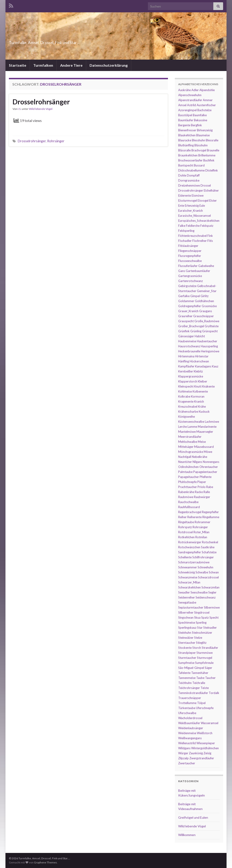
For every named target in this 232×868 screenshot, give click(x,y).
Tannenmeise (187, 678)
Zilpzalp (183, 758)
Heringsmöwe (210, 351)
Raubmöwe (186, 497)
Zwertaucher (187, 763)
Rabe (210, 487)
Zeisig (207, 753)
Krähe (202, 406)
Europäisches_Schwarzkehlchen (199, 221)
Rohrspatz (185, 527)
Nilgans (197, 462)
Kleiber (202, 381)
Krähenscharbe (188, 412)
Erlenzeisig (192, 206)
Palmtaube (185, 472)
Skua (197, 617)
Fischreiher (200, 241)
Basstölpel (185, 115)
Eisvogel (203, 201)
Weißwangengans (190, 738)
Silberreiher (186, 612)
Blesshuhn (198, 140)
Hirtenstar (202, 356)
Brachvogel (199, 150)
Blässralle (184, 150)
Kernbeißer (186, 371)
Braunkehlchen (188, 155)
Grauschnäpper (204, 316)
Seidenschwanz (206, 597)
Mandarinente (207, 427)
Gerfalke (184, 296)
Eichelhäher (211, 190)
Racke (199, 492)
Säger (208, 668)
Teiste (205, 688)
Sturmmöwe (205, 653)
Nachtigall (185, 457)
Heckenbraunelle (189, 351)
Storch (197, 648)
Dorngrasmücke (189, 180)
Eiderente (185, 195)
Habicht (200, 336)
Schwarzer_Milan (189, 582)
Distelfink (212, 170)
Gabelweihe (206, 266)
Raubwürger (202, 497)
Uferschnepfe (205, 708)
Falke (182, 226)
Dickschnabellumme (191, 170)
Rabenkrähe (186, 492)
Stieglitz (201, 643)
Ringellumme (211, 517)
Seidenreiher (187, 597)
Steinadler (210, 628)
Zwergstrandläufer (202, 758)
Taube (200, 678)
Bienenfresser (187, 130)
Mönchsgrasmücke (191, 452)
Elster (213, 201)
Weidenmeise (187, 733)
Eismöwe (198, 195)
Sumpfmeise (186, 663)
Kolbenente (200, 391)
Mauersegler (205, 432)
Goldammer (186, 301)
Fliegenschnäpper (190, 251)
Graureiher (185, 316)
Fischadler (185, 241)
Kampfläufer (186, 366)
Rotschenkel (210, 542)
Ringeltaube (186, 522)
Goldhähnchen (204, 301)
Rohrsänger (56, 141)
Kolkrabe (184, 396)
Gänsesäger (186, 336)
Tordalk (214, 693)
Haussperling (209, 346)
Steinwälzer (186, 638)
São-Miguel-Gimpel (191, 668)
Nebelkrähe (200, 457)
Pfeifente (206, 477)
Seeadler (184, 592)
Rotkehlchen (186, 537)
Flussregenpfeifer (190, 256)
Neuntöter (185, 462)
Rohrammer (202, 522)
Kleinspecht (186, 386)
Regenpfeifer (210, 512)
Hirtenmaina (186, 356)
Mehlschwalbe (188, 442)
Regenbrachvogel (190, 512)
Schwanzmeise (188, 577)
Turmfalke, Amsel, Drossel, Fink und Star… (69, 41)
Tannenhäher (200, 673)
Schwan (214, 572)
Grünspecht (210, 331)
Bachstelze (204, 110)
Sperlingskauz (187, 628)
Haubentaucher (207, 341)
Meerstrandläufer (190, 437)
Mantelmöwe (187, 432)
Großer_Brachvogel (191, 326)
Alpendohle (207, 90)
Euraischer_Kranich (191, 211)
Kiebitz (198, 371)
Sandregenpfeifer (190, 552)
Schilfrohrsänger (203, 557)
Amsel (182, 105)
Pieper (202, 482)
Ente (181, 206)
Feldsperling (186, 231)
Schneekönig (187, 572)
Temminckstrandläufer (193, 693)
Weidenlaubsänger (191, 728)
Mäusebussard (204, 447)
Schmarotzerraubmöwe (194, 562)
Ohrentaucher (209, 467)
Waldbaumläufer (189, 723)
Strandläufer (210, 648)
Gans (182, 271)
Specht (214, 617)
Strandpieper (187, 653)
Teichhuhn (185, 683)
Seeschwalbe (199, 592)
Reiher (182, 517)
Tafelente (184, 673)
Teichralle (199, 683)
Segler (212, 592)
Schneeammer (188, 567)
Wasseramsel (210, 723)
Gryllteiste (212, 326)
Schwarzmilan (210, 587)
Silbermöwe (212, 607)
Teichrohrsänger (189, 688)
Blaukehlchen (187, 135)
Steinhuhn (185, 633)
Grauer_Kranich (188, 311)
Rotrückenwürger (190, 542)
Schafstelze (209, 552)
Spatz (205, 617)
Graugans (206, 311)
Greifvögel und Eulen (193, 817)
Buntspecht (186, 165)
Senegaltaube (187, 602)
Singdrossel (202, 612)
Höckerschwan (199, 361)
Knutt (198, 386)
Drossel (206, 185)
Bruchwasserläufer (190, 160)
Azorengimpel (187, 110)
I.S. (19, 109)
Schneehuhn (205, 567)
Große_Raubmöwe (207, 321)
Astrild (192, 105)
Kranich (199, 401)
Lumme (192, 427)
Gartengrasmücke (190, 276)
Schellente (185, 557)
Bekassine (201, 120)
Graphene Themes (45, 862)
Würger (183, 753)
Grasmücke (209, 306)
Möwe (208, 452)
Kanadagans (203, 366)
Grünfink (184, 331)
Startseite (18, 65)
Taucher (210, 678)
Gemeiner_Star (207, 291)
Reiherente (195, 517)
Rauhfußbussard (189, 507)
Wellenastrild (187, 743)
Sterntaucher (187, 643)
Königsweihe (187, 417)
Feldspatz (207, 226)
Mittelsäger (186, 447)
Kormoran (198, 396)
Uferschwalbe (187, 713)
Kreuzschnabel (188, 406)
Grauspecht (186, 321)
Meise (202, 442)
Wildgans (184, 748)
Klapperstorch (188, 381)
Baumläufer (186, 120)
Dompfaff (193, 175)
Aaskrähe (184, 90)
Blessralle (212, 140)
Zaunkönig (196, 753)
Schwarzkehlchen (189, 587)
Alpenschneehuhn (190, 95)
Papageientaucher (205, 472)
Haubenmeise (187, 341)
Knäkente (208, 386)
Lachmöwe (212, 422)
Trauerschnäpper (190, 698)
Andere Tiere (71, 65)
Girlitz (205, 296)
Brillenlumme (207, 155)
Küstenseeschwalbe (191, 422)
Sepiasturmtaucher (191, 607)
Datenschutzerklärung (109, 65)
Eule (202, 206)
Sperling (201, 623)
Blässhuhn (201, 145)
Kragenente (186, 401)
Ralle (207, 492)
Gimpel (195, 296)
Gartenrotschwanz (191, 281)
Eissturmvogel (188, 201)
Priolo (202, 487)
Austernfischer (206, 105)
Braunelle (213, 150)
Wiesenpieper (206, 743)
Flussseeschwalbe (190, 261)
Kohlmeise (185, 391)
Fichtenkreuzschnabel (192, 236)
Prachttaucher (188, 487)
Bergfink (196, 125)
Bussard (199, 165)
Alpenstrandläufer (190, 100)
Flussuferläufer (188, 266)
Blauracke (185, 140)
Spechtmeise (187, 623)
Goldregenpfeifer (190, 306)
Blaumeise (203, 135)
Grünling (196, 331)
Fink (210, 236)
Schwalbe (202, 572)
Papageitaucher (189, 477)
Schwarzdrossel (208, 577)
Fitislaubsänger (188, 246)
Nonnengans (211, 462)
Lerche (183, 427)
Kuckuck (204, 412)
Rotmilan (201, 537)
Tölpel (201, 703)
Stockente (185, 648)
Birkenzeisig (205, 130)
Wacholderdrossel (190, 718)
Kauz (215, 366)
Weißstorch (205, 733)
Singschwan (186, 617)
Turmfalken (43, 65)
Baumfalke (200, 115)
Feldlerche (193, 226)
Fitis (210, 241)
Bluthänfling (186, 145)
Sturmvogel (205, 658)
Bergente (184, 125)
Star (200, 628)
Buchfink (209, 160)
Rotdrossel (186, 532)
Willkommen (187, 835)
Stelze (198, 638)
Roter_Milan (201, 532)
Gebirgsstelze (187, 286)
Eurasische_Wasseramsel (195, 216)
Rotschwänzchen (189, 547)
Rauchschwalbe (188, 502)
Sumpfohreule (204, 663)
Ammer (208, 100)
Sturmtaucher (187, 658)
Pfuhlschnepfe (187, 482)
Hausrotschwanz (189, 346)
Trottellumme (187, 703)
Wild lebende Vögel (41, 109)
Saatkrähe (208, 547)
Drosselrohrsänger (41, 102)
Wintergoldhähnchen (205, 748)
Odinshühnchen (188, 467)
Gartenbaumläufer (198, 271)
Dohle (182, 175)
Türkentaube (187, 708)
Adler (195, 90)
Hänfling (184, 361)
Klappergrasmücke (191, 376)
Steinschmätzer (202, 633)
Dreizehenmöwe (189, 185)
